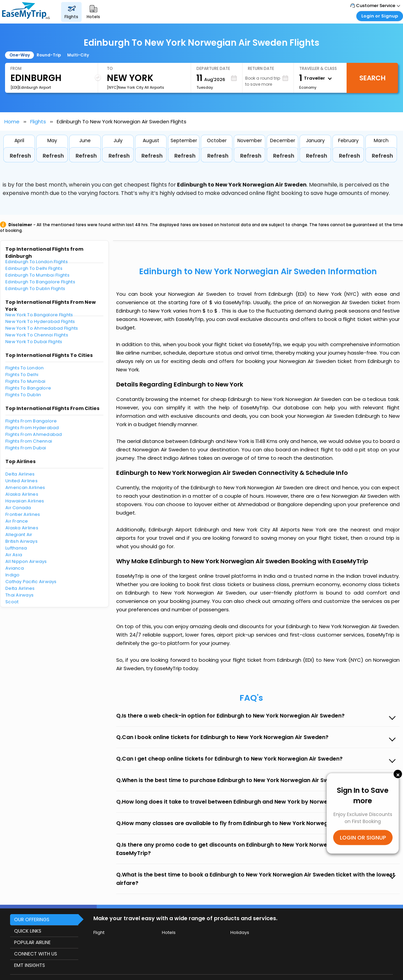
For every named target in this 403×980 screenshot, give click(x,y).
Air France (17, 521)
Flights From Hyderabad (32, 428)
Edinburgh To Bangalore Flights (40, 282)
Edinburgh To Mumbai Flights (37, 275)
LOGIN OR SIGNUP (363, 838)
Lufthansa (16, 548)
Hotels (169, 932)
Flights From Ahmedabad (34, 434)
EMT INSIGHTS (30, 965)
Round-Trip (49, 55)
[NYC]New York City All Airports (136, 87)
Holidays (240, 932)
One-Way (20, 55)
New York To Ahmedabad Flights (42, 328)
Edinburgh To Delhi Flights (34, 268)
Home (12, 121)
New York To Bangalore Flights (39, 315)
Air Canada (18, 508)
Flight (99, 932)
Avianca (15, 568)
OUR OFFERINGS (32, 920)
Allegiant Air (19, 535)
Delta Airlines (20, 474)
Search (372, 78)
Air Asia (14, 555)
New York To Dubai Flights (34, 342)
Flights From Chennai (29, 441)
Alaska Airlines (22, 494)
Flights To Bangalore (28, 388)
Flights (38, 121)
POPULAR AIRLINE (32, 942)
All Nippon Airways (26, 561)
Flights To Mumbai (25, 381)
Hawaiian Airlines (25, 501)
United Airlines (21, 481)
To (110, 68)
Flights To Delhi (22, 375)
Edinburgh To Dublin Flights (35, 289)
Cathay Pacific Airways (31, 582)
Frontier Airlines (23, 514)
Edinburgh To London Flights (37, 262)
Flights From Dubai (26, 448)
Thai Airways (19, 595)
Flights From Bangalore (31, 421)
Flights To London (25, 368)
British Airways (21, 541)
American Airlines (25, 487)
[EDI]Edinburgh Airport (31, 87)
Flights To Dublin (23, 395)
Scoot (12, 602)
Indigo (13, 575)
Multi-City (78, 55)
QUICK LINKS (28, 931)
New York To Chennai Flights (37, 335)
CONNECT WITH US (36, 954)
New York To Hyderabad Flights (40, 321)
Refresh (20, 156)
